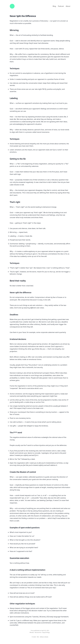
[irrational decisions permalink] (27, 339)
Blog (54, 6)
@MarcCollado (44, 637)
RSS (38, 637)
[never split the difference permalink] (33, 293)
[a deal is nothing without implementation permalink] (47, 570)
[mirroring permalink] (20, 30)
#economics (38, 632)
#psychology (46, 632)
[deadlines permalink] (20, 315)
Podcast (61, 6)
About (68, 6)
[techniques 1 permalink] (21, 139)
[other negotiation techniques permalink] (36, 604)
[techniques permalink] (21, 69)
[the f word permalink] (23, 433)
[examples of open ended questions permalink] (41, 528)
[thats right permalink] (22, 202)
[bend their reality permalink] (27, 281)
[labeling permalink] (19, 98)
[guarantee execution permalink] (31, 558)
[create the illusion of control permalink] (37, 472)
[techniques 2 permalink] (21, 263)
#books (32, 632)
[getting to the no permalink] (27, 159)
